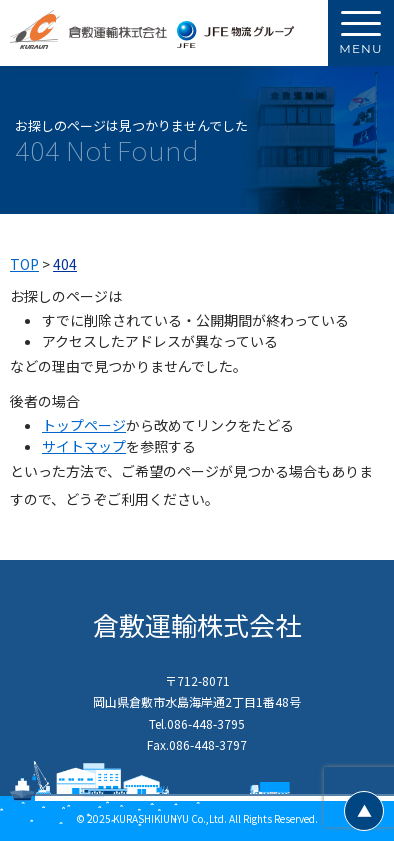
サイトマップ (84, 446)
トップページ (84, 425)
